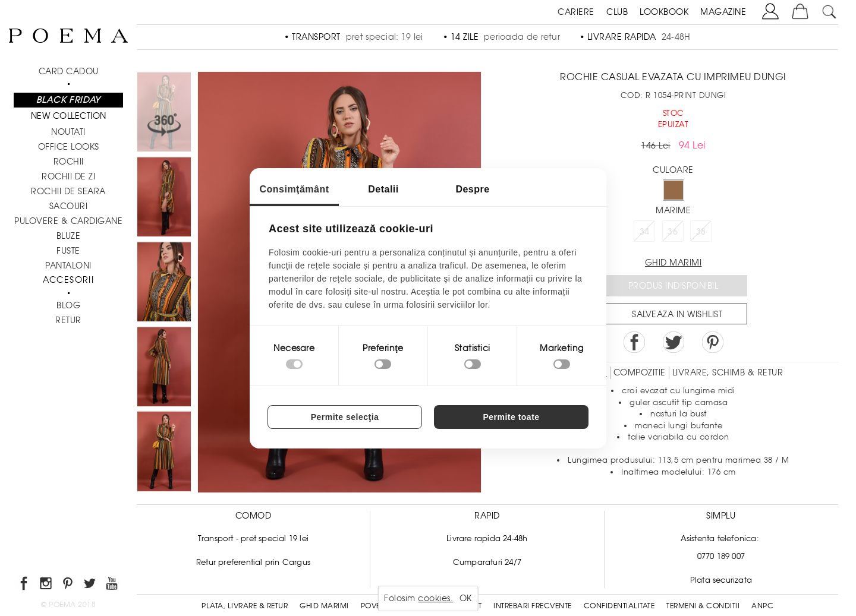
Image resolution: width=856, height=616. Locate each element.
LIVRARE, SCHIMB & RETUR (728, 372)
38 (701, 232)
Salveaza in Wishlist (677, 314)
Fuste (68, 251)
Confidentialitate (619, 606)
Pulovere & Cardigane (68, 221)
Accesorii (69, 280)
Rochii (69, 162)
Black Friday (68, 100)
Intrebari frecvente (533, 606)
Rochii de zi (68, 176)
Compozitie (640, 372)
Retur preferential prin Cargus (253, 562)
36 (673, 232)
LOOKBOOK (664, 12)
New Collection (69, 116)
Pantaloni (68, 266)
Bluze (69, 236)
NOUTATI (68, 132)
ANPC (762, 606)
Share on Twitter (674, 342)
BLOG (68, 305)
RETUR (68, 320)
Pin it (713, 342)
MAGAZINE (723, 12)
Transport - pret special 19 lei (253, 538)
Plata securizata (721, 580)
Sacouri (69, 206)
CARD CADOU (69, 71)
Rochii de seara (68, 191)
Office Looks (69, 147)
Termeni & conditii (703, 606)
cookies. (435, 598)
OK (466, 598)
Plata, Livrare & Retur (245, 606)
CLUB (617, 12)
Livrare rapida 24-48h (487, 538)
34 (645, 232)
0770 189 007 (721, 556)
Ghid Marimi (324, 606)
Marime (673, 210)
